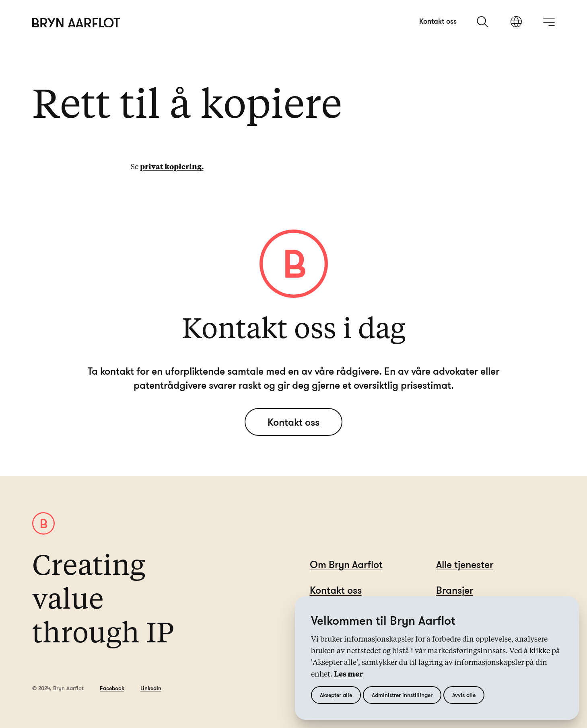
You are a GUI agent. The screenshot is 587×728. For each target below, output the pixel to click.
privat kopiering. (172, 167)
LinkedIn (151, 688)
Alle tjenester (465, 564)
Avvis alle (464, 695)
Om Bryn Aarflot (346, 564)
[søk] (483, 22)
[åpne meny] (549, 22)
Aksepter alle (336, 695)
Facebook (112, 688)
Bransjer (455, 590)
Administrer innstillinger (402, 695)
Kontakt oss (438, 21)
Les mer (348, 675)
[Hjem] (76, 23)
